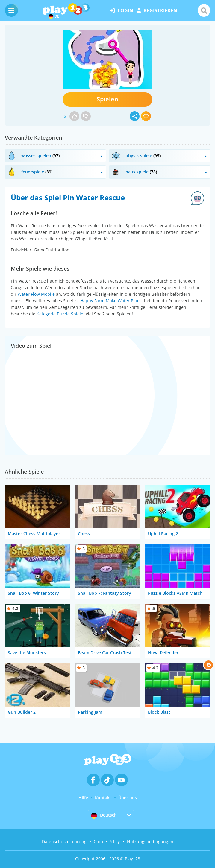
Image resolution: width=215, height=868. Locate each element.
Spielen (107, 99)
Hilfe (83, 798)
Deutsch (104, 815)
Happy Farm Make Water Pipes (111, 301)
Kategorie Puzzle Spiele (60, 314)
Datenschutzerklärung (64, 842)
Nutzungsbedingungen (150, 842)
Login (122, 10)
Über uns (128, 798)
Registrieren (157, 10)
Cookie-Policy (107, 842)
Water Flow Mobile (36, 294)
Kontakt (103, 798)
